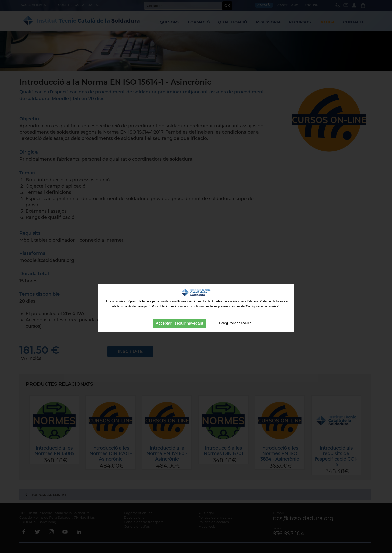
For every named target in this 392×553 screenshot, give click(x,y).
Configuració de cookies (235, 323)
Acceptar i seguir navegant (180, 323)
